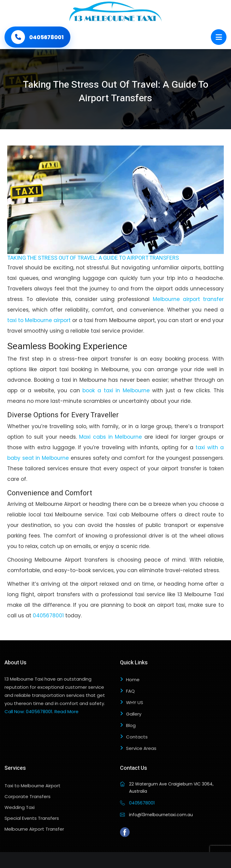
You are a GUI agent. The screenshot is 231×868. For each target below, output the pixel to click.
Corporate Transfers (28, 796)
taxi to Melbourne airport (39, 320)
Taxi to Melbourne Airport (32, 786)
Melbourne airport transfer (188, 299)
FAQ (130, 691)
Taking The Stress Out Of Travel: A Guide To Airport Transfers (93, 258)
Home (133, 680)
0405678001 (48, 616)
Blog (131, 725)
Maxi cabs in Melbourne (111, 437)
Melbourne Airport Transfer (34, 829)
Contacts (137, 737)
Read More (66, 711)
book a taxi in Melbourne (116, 390)
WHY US (135, 702)
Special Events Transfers (32, 818)
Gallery (134, 714)
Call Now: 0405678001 (28, 711)
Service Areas (141, 748)
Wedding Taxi (20, 807)
